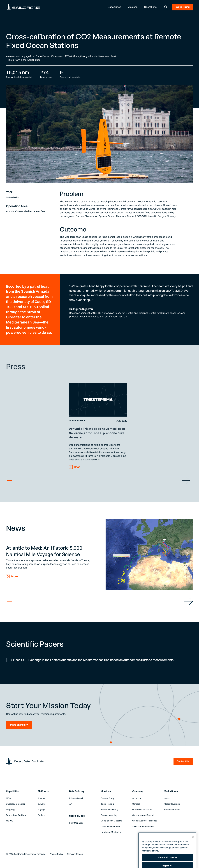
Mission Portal (76, 798)
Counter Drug (107, 798)
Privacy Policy (56, 854)
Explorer (42, 815)
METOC (10, 821)
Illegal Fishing (107, 804)
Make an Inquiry (19, 725)
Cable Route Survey (110, 826)
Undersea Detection (16, 804)
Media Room (171, 791)
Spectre (41, 798)
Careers (136, 804)
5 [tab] (35, 601)
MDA (8, 798)
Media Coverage (172, 804)
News (167, 798)
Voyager (42, 809)
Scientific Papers (172, 809)
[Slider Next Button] (186, 480)
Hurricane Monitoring (111, 832)
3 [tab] (22, 601)
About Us (137, 798)
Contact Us (183, 761)
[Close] (193, 846)
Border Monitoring (110, 809)
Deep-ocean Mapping (111, 821)
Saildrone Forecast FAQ (144, 826)
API (71, 804)
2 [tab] (16, 601)
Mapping (10, 809)
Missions (106, 791)
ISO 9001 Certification (143, 809)
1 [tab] (9, 480)
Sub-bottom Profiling (16, 815)
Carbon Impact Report (143, 815)
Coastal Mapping (109, 815)
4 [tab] (29, 601)
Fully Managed (76, 823)
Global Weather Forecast (144, 821)
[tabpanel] (98, 426)
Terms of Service (75, 854)
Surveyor (42, 804)
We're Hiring (183, 7)
